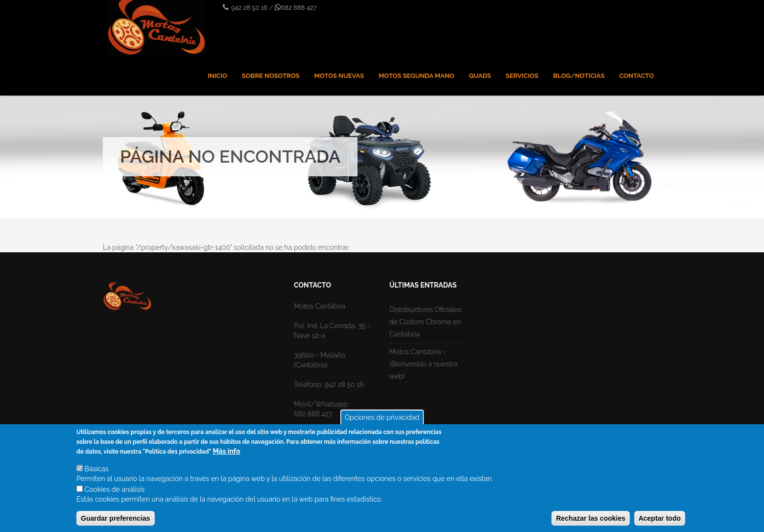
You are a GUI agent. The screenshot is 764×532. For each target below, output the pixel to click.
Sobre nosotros (271, 76)
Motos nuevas (339, 76)
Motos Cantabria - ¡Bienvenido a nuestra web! (423, 364)
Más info (227, 455)
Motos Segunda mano (416, 76)
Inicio (217, 76)
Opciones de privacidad (382, 421)
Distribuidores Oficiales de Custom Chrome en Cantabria (426, 322)
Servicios (522, 76)
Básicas (97, 473)
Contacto (636, 76)
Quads (480, 76)
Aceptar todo (660, 522)
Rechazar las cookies (591, 522)
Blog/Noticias (579, 76)
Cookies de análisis (115, 493)
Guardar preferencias (116, 522)
